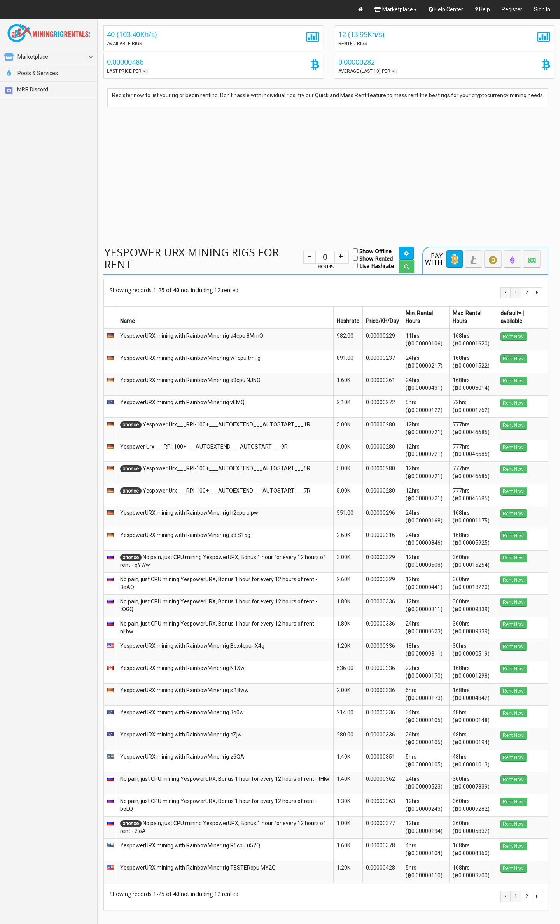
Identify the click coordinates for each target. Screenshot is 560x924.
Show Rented (373, 258)
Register (512, 9)
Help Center (446, 9)
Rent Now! (514, 337)
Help (482, 9)
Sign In (542, 9)
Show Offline (372, 251)
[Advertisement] (326, 168)
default (511, 313)
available (511, 321)
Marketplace (396, 9)
